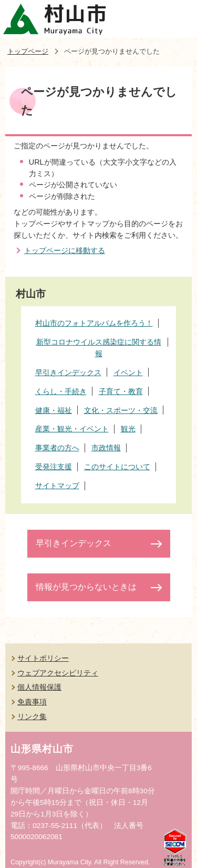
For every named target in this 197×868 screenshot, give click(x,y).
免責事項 (32, 702)
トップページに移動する (65, 250)
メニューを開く (178, 19)
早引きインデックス (74, 543)
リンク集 (32, 716)
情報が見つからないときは (86, 587)
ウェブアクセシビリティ (58, 673)
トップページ (28, 51)
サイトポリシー (43, 658)
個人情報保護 (39, 687)
